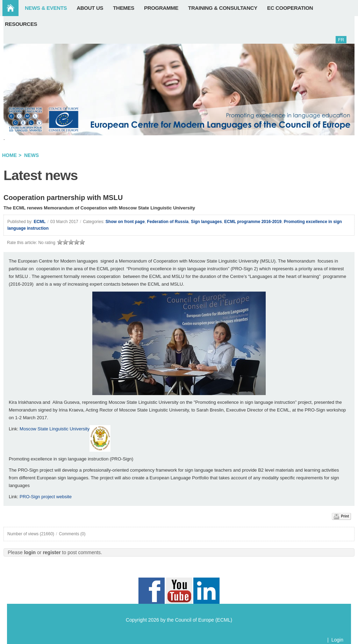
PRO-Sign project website (46, 497)
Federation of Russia (168, 222)
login (30, 552)
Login (337, 640)
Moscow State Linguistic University (55, 429)
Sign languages (206, 222)
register (52, 552)
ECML (40, 222)
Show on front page (125, 222)
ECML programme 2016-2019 (253, 222)
